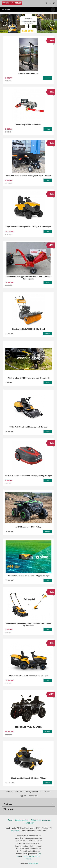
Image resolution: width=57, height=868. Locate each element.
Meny (6, 10)
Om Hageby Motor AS (33, 792)
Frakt (10, 820)
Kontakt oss (33, 796)
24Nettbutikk (33, 863)
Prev (7, 23)
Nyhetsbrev (30, 823)
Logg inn (23, 796)
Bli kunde (18, 792)
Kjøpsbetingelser (22, 820)
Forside (9, 792)
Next (55, 23)
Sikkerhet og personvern (41, 820)
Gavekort (47, 792)
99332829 (15, 831)
